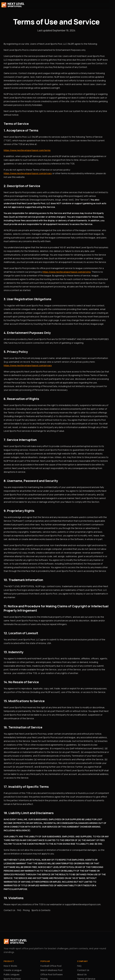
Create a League (13, 970)
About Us (82, 974)
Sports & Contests (41, 910)
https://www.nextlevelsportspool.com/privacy (28, 173)
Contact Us (9, 910)
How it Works (10, 966)
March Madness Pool (51, 970)
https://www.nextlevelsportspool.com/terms (27, 150)
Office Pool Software (52, 974)
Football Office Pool (51, 966)
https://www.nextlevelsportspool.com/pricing (67, 272)
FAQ (19, 910)
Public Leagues (12, 974)
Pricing (26, 910)
